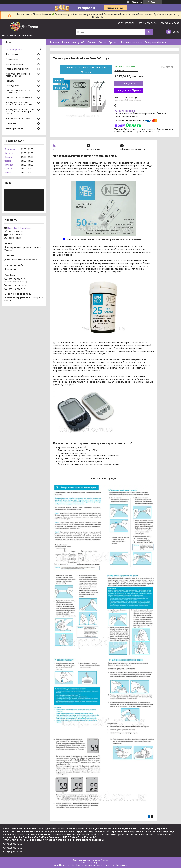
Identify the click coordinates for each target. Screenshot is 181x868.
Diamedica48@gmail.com (19, 228)
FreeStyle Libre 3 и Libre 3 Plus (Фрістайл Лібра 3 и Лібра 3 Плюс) (20, 112)
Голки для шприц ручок (18, 69)
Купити (131, 84)
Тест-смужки (12, 54)
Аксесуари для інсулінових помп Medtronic (19, 75)
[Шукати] (149, 32)
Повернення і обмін (155, 42)
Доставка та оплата (131, 42)
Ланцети (10, 81)
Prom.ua (104, 860)
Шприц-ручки (12, 86)
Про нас (113, 42)
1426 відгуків (136, 2)
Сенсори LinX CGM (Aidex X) (19, 98)
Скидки (91, 42)
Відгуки (68, 49)
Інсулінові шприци (15, 64)
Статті (102, 42)
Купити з (131, 91)
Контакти (55, 49)
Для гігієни (11, 124)
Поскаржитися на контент (92, 865)
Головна (54, 42)
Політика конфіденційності (116, 865)
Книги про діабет (14, 129)
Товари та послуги (72, 42)
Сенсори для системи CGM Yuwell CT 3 (19, 92)
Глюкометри (12, 59)
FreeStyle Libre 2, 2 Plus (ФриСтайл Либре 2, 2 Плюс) (20, 104)
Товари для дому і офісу (18, 119)
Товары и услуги (13, 49)
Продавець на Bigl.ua (90, 863)
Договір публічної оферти (89, 49)
